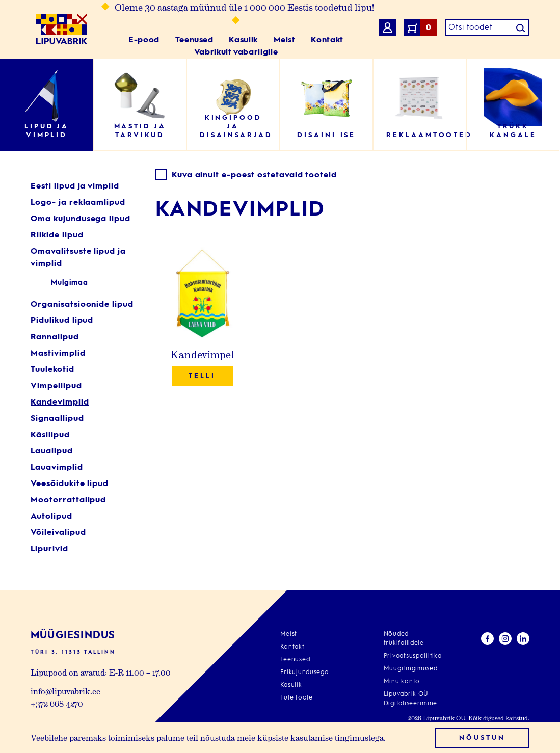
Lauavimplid (57, 468)
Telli (202, 376)
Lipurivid (49, 549)
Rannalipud (55, 337)
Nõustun (482, 738)
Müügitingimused (411, 669)
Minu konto (402, 682)
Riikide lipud (57, 235)
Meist (285, 40)
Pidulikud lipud (62, 321)
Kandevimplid (60, 402)
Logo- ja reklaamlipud (78, 203)
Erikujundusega (304, 673)
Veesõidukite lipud (70, 484)
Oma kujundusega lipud (81, 219)
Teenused (194, 40)
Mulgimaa (70, 283)
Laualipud (52, 451)
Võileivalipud (58, 533)
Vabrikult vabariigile (236, 52)
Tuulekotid (52, 370)
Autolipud (51, 517)
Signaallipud (57, 419)
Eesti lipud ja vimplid (75, 186)
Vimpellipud (56, 386)
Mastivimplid (58, 354)
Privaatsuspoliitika (413, 656)
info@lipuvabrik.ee (65, 691)
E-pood (144, 40)
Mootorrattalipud (68, 500)
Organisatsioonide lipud (82, 305)
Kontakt (327, 40)
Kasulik (243, 40)
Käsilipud (50, 435)
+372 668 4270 (57, 703)
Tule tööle (297, 698)
